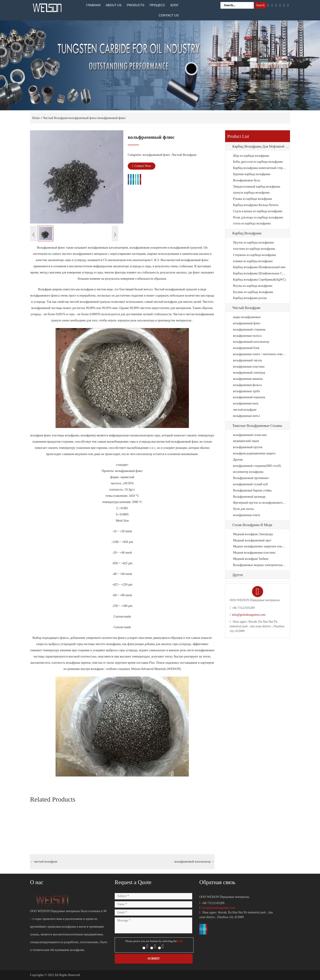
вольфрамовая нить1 (247, 416)
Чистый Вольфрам (55, 118)
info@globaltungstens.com (249, 615)
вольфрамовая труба (247, 391)
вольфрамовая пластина (249, 367)
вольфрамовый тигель (248, 360)
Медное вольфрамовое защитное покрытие (260, 546)
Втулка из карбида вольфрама (253, 286)
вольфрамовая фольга (247, 385)
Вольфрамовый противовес (251, 478)
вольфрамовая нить (246, 403)
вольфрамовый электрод (249, 373)
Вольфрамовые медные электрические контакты (260, 565)
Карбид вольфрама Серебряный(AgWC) (260, 280)
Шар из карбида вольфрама (251, 156)
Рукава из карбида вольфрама (253, 199)
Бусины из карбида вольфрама (253, 292)
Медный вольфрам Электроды (253, 534)
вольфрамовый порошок (249, 397)
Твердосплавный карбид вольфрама (257, 187)
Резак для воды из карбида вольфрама (258, 217)
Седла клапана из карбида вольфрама (258, 211)
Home (36, 118)
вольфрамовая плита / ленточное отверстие (260, 354)
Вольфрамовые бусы (247, 180)
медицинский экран (246, 441)
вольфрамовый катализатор (194, 862)
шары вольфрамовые (247, 317)
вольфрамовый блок (246, 348)
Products (136, 5)
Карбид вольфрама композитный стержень (260, 168)
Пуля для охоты (243, 509)
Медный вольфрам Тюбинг (251, 559)
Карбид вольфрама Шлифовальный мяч (259, 267)
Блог (175, 5)
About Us (114, 5)
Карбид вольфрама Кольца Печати (256, 205)
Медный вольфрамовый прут (252, 540)
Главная (93, 5)
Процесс (157, 5)
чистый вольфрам (44, 862)
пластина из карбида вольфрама (254, 249)
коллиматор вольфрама (248, 472)
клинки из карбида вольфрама (253, 261)
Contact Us (169, 15)
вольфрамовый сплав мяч (250, 435)
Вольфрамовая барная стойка (252, 490)
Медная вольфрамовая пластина (254, 553)
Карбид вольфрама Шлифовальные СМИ (260, 273)
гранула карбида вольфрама (251, 193)
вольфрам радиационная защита (254, 453)
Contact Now (142, 166)
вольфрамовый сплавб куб (250, 484)
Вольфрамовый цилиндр (249, 497)
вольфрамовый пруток (248, 447)
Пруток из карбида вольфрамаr (254, 243)
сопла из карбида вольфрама (252, 223)
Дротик (238, 460)
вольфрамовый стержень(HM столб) (257, 466)
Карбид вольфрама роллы (250, 298)
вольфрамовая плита (247, 515)
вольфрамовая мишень (248, 379)
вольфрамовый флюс (83, 118)
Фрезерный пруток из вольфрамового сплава (260, 503)
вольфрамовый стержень (249, 330)
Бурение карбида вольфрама (252, 174)
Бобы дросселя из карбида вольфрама (258, 162)
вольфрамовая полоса (247, 336)
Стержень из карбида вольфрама (255, 255)
